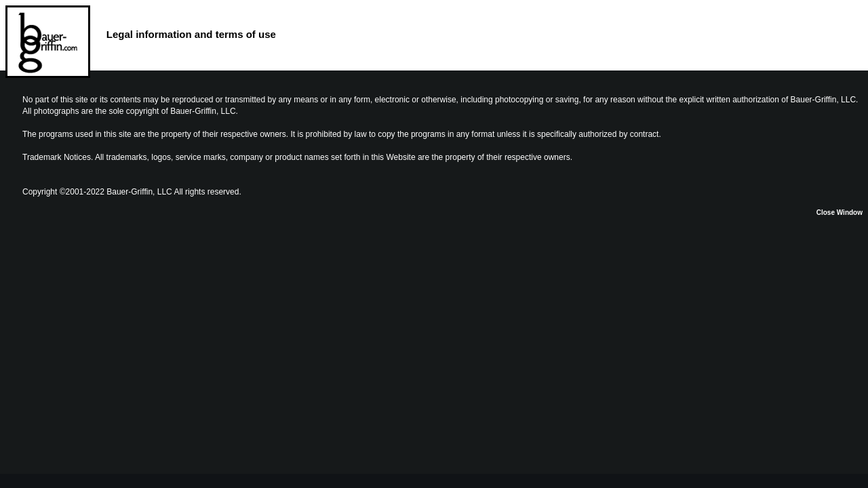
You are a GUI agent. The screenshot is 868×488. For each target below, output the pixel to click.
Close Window (840, 212)
